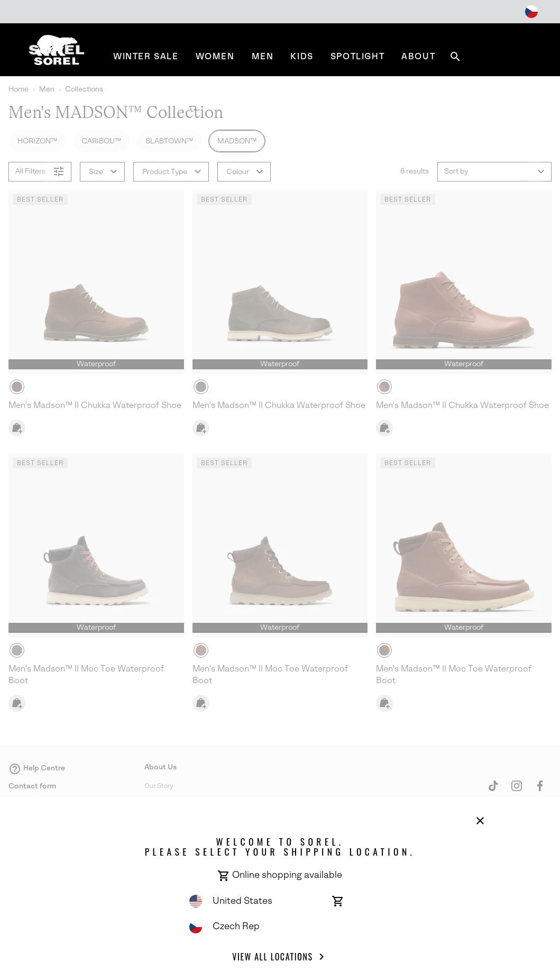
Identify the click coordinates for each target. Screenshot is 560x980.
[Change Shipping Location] (531, 12)
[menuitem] (146, 56)
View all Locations (280, 957)
